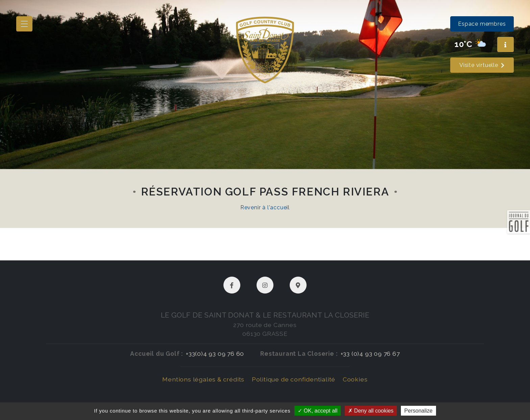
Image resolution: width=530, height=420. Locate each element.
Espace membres (482, 24)
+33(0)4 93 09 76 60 (215, 354)
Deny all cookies (371, 411)
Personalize (418, 411)
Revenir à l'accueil (265, 207)
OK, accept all (318, 411)
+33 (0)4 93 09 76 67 (370, 354)
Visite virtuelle (482, 65)
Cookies (355, 379)
